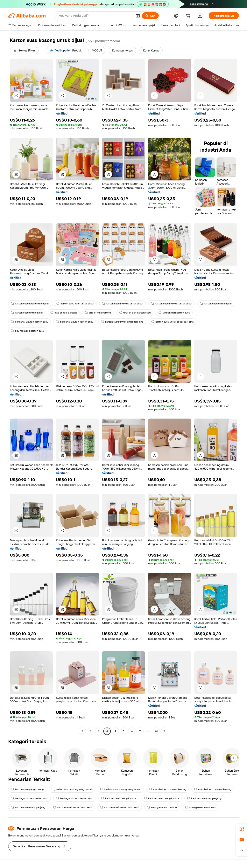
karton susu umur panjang (204, 798)
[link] (242, 829)
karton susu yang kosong (27, 789)
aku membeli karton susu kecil (73, 807)
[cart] (189, 16)
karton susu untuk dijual (216, 304)
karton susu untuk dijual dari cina (122, 322)
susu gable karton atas (162, 807)
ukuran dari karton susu (135, 313)
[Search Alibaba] (95, 16)
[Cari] (150, 16)
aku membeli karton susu (27, 331)
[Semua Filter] (24, 50)
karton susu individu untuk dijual (122, 304)
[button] (138, 16)
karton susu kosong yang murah (72, 789)
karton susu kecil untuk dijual (30, 304)
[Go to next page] (165, 731)
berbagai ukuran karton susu (30, 322)
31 (156, 731)
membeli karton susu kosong (168, 789)
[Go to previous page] (82, 731)
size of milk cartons (64, 313)
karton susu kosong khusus (119, 798)
